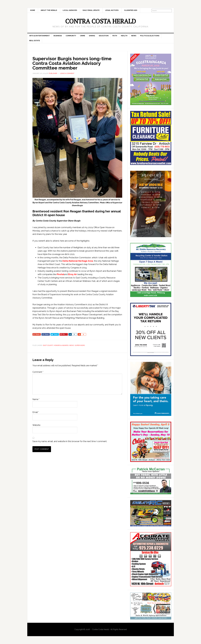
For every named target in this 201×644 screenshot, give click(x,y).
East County (48, 345)
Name (36, 399)
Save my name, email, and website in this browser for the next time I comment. (70, 441)
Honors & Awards (61, 345)
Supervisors (80, 345)
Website (36, 425)
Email (36, 412)
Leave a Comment (67, 73)
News (72, 345)
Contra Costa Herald (101, 21)
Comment (38, 372)
